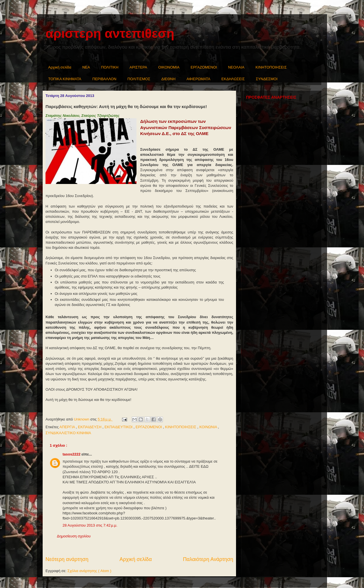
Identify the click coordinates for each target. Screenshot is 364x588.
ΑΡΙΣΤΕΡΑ (138, 67)
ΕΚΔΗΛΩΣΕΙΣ (233, 79)
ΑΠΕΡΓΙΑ (68, 427)
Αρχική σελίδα (60, 67)
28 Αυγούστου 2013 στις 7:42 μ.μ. (90, 525)
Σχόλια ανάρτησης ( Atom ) (89, 571)
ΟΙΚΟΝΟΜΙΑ (169, 67)
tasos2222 (72, 454)
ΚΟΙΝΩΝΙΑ (209, 427)
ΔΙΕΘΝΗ (168, 79)
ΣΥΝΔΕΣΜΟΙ (267, 79)
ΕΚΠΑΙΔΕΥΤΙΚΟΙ (119, 427)
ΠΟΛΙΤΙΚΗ (110, 67)
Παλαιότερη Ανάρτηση (208, 559)
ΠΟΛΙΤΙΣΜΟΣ (139, 79)
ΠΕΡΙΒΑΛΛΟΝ (104, 79)
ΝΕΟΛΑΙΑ (236, 67)
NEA (86, 67)
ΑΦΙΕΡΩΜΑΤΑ (198, 79)
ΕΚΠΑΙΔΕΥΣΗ (90, 427)
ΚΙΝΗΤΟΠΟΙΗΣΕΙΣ (271, 67)
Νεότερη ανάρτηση (67, 559)
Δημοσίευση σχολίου (74, 536)
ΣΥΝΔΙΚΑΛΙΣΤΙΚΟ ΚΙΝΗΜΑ (68, 433)
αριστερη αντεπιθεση (110, 33)
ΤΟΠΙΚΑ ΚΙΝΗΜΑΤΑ (65, 79)
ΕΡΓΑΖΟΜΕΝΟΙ (204, 67)
